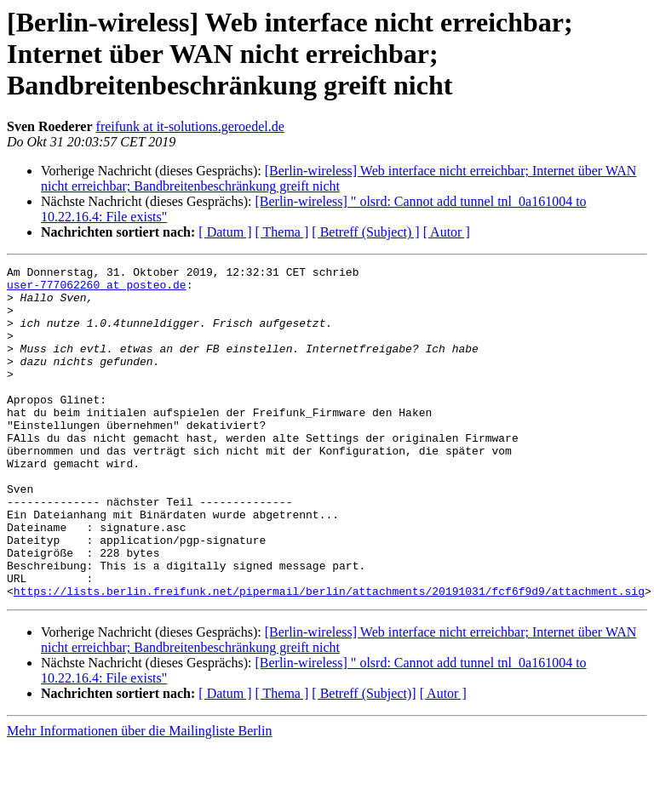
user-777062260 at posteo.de (97, 289)
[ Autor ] (447, 232)
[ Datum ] (225, 232)
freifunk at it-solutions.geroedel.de (190, 126)
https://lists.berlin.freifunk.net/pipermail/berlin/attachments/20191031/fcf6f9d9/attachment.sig (329, 657)
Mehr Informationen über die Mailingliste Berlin (139, 797)
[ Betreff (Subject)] (364, 760)
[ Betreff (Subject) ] (365, 232)
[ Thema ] (282, 232)
